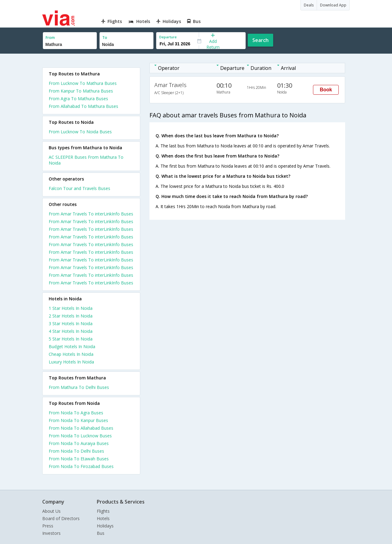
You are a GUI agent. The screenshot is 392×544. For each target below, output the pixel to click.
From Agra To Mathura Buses (78, 99)
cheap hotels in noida (71, 354)
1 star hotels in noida (71, 308)
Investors (51, 533)
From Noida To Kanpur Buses (78, 420)
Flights (103, 511)
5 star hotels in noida (71, 339)
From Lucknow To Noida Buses (80, 132)
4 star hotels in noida (71, 331)
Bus (101, 533)
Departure (168, 37)
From (50, 38)
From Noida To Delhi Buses (76, 451)
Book (326, 90)
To (105, 38)
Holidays (105, 526)
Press (48, 526)
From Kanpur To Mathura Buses (81, 91)
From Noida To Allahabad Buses (81, 428)
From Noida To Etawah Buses (79, 459)
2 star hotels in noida (71, 316)
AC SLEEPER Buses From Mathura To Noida (86, 160)
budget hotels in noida (72, 346)
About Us (51, 511)
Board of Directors (61, 518)
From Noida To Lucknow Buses (80, 436)
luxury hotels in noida (71, 362)
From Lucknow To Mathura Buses (83, 83)
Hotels (103, 518)
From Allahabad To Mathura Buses (83, 106)
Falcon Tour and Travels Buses (79, 188)
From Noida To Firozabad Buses (81, 466)
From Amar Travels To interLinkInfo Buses (91, 214)
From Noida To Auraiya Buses (79, 443)
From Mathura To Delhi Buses (79, 387)
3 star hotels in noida (71, 323)
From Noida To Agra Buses (76, 413)
